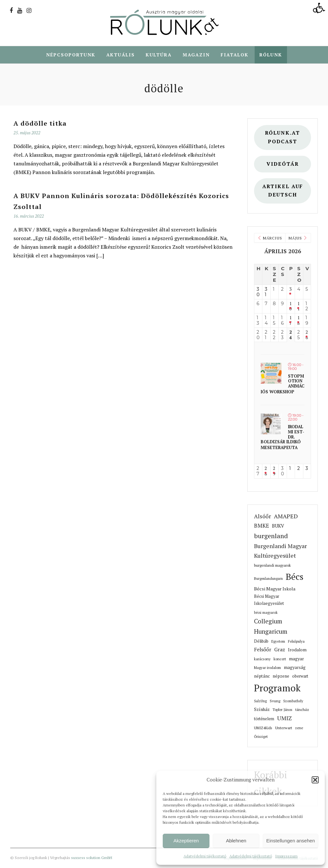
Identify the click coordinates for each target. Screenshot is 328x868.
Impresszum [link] (286, 856)
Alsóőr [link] (262, 517)
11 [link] (298, 307)
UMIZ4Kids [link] (263, 728)
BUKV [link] (278, 526)
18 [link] (298, 321)
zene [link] (299, 728)
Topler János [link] (283, 710)
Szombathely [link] (293, 701)
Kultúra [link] (159, 55)
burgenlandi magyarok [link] (272, 566)
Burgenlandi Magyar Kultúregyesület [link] (280, 551)
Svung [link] (275, 701)
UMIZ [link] (284, 718)
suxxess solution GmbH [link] (92, 858)
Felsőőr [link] (263, 650)
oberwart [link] (300, 676)
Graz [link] (280, 650)
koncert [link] (280, 659)
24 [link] (291, 335)
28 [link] (266, 472)
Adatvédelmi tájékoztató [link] (205, 856)
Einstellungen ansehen (291, 841)
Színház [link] (262, 710)
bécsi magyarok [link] (266, 613)
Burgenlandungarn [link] (268, 579)
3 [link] (290, 290)
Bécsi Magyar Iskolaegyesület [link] (269, 600)
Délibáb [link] (261, 641)
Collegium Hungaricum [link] (271, 627)
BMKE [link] (262, 526)
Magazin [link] (196, 55)
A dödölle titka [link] (40, 124)
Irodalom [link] (297, 650)
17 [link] (290, 321)
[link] (320, 8)
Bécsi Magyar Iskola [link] (275, 589)
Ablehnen (236, 841)
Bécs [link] (295, 577)
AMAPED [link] (286, 516)
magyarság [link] (295, 668)
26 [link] (307, 335)
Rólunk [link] (271, 55)
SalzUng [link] (260, 701)
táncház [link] (302, 710)
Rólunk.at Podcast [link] (283, 138)
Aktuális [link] (121, 55)
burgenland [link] (271, 536)
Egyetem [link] (278, 642)
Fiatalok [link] (235, 55)
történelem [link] (264, 719)
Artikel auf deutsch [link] (283, 191)
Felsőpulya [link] (296, 642)
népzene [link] (281, 676)
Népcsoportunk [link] (71, 55)
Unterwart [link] (284, 728)
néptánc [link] (262, 676)
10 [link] (290, 307)
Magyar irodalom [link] (267, 668)
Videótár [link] (283, 164)
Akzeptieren (186, 841)
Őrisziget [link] (261, 737)
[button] (315, 780)
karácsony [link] (262, 659)
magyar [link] (296, 659)
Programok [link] (277, 688)
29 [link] (274, 472)
